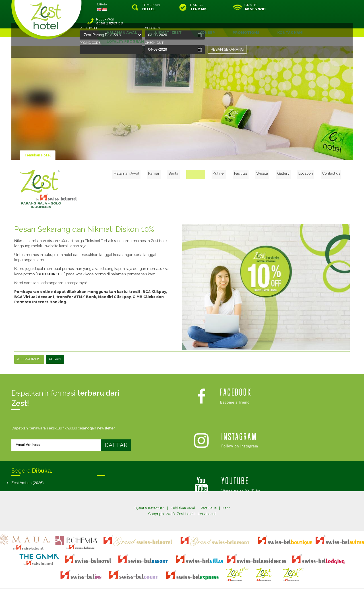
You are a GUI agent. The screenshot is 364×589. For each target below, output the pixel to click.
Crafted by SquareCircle (215, 578)
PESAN (55, 345)
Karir (229, 494)
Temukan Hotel (39, 141)
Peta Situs (210, 494)
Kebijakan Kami (183, 494)
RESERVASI (314, 7)
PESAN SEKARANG (227, 49)
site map (163, 573)
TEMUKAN (151, 7)
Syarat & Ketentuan (148, 494)
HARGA (198, 7)
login (204, 573)
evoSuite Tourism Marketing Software (164, 578)
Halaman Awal (151, 158)
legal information (185, 573)
